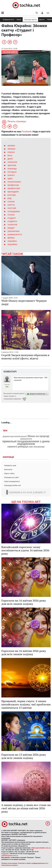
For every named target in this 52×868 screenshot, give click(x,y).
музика (11, 146)
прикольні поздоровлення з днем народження (26, 443)
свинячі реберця (18, 447)
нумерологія (26, 439)
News (19, 20)
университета (15, 234)
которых (12, 172)
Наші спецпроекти (12, 481)
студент (12, 218)
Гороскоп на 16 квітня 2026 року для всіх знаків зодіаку (24, 602)
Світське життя (30, 20)
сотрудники (14, 211)
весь (10, 155)
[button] (42, 13)
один (10, 178)
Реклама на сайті (12, 477)
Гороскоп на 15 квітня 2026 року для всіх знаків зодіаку (24, 756)
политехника (14, 182)
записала (12, 162)
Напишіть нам (10, 465)
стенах (11, 215)
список (11, 152)
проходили (13, 192)
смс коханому (37, 447)
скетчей (12, 208)
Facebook (27, 132)
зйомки (11, 149)
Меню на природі (38, 436)
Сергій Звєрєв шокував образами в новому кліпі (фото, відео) (25, 357)
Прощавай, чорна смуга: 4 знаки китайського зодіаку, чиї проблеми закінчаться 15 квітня (26, 704)
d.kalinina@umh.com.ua (10, 856)
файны (11, 238)
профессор (13, 185)
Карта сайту (9, 473)
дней (10, 159)
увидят (11, 228)
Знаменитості (8, 20)
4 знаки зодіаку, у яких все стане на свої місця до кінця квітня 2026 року (26, 808)
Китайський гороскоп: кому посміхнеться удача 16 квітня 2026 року (25, 550)
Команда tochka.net (12, 485)
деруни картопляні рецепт (15, 436)
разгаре (12, 195)
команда (12, 169)
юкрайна (12, 241)
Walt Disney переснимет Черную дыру (24, 302)
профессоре (14, 188)
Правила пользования (9, 863)
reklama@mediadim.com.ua (41, 848)
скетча (11, 205)
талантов (12, 225)
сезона (11, 201)
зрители (12, 165)
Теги (5, 431)
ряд (9, 198)
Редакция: (5, 854)
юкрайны (12, 244)
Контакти (8, 469)
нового (11, 175)
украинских (14, 231)
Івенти (42, 20)
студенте (12, 221)
